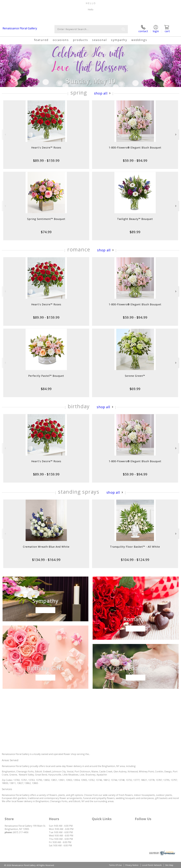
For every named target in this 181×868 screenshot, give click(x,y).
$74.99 (46, 232)
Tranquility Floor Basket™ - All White (135, 547)
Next (176, 135)
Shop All (101, 93)
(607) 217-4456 (15, 16)
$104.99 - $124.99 (135, 560)
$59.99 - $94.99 (135, 160)
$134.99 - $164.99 (46, 560)
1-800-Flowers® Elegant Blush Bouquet (135, 148)
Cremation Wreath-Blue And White (46, 547)
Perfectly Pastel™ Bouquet (46, 376)
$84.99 (46, 389)
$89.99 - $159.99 (46, 160)
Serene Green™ (135, 376)
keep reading (99, 754)
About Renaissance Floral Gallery (23, 748)
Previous (5, 135)
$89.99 (135, 232)
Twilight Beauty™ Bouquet (135, 219)
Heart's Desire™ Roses (46, 148)
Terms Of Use (115, 865)
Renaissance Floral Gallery (20, 28)
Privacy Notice (132, 865)
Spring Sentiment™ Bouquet (46, 219)
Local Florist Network (152, 865)
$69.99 (135, 389)
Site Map (169, 865)
